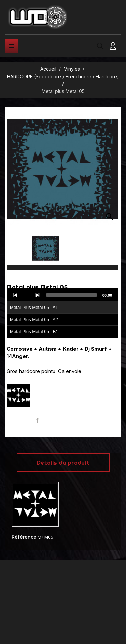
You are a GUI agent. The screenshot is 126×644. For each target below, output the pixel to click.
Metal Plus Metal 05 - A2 (34, 319)
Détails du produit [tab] (63, 462)
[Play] (27, 295)
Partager (37, 421)
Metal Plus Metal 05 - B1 (34, 332)
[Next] (37, 295)
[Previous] (16, 295)
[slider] (72, 295)
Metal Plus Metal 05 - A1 (34, 307)
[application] (62, 313)
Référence (24, 537)
